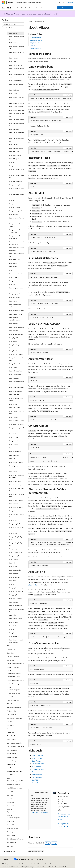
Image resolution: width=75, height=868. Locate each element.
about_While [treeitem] (12, 633)
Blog (32, 864)
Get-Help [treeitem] (10, 722)
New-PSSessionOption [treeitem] (14, 784)
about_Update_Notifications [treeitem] (16, 610)
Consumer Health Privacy (9, 867)
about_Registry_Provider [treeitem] (16, 462)
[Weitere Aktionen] (72, 22)
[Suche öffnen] (64, 3)
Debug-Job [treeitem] (10, 660)
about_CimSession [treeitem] (14, 90)
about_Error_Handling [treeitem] (15, 181)
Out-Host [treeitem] (10, 795)
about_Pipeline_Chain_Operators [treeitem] (17, 412)
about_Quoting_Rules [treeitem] (15, 452)
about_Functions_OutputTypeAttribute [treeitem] (16, 249)
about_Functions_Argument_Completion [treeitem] (16, 237)
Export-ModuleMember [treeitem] (14, 707)
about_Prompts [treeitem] (13, 437)
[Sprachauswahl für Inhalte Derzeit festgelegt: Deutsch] (6, 859)
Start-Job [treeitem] (10, 846)
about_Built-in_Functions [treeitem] (16, 65)
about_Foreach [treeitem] (13, 204)
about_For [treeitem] (12, 200)
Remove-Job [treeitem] (11, 821)
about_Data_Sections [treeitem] (15, 155)
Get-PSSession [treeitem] (11, 739)
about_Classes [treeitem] (13, 93)
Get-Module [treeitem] (11, 732)
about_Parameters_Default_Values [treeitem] (16, 399)
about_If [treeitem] (11, 270)
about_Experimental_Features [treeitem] (16, 190)
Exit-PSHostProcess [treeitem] (13, 700)
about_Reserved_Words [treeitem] (16, 507)
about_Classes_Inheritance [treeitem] (16, 103)
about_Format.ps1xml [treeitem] (15, 207)
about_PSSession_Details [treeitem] (16, 374)
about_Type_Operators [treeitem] (15, 598)
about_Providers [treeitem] (13, 444)
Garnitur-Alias (37, 777)
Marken (49, 867)
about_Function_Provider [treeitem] (16, 211)
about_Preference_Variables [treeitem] (16, 429)
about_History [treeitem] (13, 267)
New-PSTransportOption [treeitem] (14, 788)
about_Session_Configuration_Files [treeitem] (17, 538)
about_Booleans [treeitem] (13, 58)
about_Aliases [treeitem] (13, 33)
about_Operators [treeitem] (14, 351)
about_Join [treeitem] (12, 284)
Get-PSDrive (36, 780)
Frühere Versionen (23, 864)
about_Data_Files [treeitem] (14, 152)
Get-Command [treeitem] (12, 715)
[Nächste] (59, 3)
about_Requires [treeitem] (13, 504)
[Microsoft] (4, 3)
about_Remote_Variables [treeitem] (16, 500)
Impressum (40, 867)
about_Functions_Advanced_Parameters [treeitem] (16, 231)
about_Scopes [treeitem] (13, 520)
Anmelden (70, 2)
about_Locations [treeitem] (14, 301)
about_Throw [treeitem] (12, 581)
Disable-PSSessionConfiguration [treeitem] (14, 672)
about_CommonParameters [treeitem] (17, 134)
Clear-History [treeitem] (11, 649)
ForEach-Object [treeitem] (12, 711)
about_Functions (38, 755)
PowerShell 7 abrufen (65, 8)
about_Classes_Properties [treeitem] (16, 110)
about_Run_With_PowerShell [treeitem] (16, 516)
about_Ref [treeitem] (12, 459)
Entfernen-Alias (37, 775)
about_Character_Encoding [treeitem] (16, 85)
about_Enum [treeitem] (12, 166)
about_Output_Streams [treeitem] (16, 354)
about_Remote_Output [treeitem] (15, 485)
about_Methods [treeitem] (13, 324)
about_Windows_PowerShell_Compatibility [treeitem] (16, 641)
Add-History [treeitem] (11, 646)
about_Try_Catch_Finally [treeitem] (16, 588)
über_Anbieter (37, 761)
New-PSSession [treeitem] (12, 775)
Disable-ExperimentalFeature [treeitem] (16, 664)
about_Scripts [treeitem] (13, 533)
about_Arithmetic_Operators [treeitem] (16, 38)
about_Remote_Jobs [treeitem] (15, 481)
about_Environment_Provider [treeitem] (16, 171)
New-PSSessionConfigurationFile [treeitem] (15, 780)
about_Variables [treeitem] (13, 622)
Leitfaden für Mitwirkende (40, 813)
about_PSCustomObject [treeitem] (16, 364)
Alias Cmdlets (34, 45)
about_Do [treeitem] (12, 162)
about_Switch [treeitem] (13, 566)
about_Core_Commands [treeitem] (16, 148)
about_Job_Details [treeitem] (14, 277)
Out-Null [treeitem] (10, 799)
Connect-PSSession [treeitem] (13, 656)
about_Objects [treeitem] (13, 341)
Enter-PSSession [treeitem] (12, 697)
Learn (30, 21)
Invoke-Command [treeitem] (12, 757)
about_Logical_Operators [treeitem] (16, 314)
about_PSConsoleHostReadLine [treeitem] (16, 359)
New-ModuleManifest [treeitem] (14, 768)
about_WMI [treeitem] (12, 626)
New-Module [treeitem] (11, 764)
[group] (51, 152)
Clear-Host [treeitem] (10, 653)
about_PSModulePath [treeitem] (15, 371)
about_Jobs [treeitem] (12, 281)
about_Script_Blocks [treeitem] (15, 524)
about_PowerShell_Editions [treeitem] (17, 424)
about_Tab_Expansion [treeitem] (15, 570)
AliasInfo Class (33, 585)
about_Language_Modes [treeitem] (16, 294)
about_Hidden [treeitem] (13, 263)
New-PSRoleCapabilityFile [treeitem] (15, 771)
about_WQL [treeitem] (12, 629)
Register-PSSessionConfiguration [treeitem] (14, 816)
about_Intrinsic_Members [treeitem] (16, 274)
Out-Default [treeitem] (11, 792)
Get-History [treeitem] (11, 725)
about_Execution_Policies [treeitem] (16, 185)
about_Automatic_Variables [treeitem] (16, 53)
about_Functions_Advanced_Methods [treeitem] (16, 225)
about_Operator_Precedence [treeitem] (16, 346)
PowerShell (38, 21)
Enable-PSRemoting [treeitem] (13, 684)
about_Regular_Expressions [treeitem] (16, 467)
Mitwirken (40, 864)
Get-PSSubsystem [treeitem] (12, 750)
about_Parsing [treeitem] (13, 404)
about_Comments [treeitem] (14, 129)
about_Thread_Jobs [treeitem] (14, 577)
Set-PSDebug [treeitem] (11, 835)
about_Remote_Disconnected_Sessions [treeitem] (16, 476)
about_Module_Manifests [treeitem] (16, 327)
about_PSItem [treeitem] (13, 367)
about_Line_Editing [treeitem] (14, 297)
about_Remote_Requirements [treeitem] (16, 489)
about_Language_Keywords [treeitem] (16, 289)
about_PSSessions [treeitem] (14, 378)
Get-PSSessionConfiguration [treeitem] (16, 746)
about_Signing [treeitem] (13, 549)
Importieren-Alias (38, 769)
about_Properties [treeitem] (14, 441)
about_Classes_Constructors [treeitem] (16, 98)
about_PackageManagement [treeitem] (17, 383)
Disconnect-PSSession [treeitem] (14, 677)
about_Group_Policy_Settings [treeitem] (16, 255)
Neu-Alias (35, 772)
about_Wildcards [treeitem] (14, 636)
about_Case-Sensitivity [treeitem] (15, 80)
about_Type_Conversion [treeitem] (16, 595)
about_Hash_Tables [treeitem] (14, 260)
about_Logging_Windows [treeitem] (16, 311)
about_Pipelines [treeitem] (13, 417)
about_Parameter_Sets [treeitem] (15, 391)
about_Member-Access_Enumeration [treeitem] (15, 319)
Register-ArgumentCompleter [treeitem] (13, 810)
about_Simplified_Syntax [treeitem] (16, 552)
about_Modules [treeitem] (13, 331)
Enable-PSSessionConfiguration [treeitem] (14, 689)
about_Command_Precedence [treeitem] (16, 115)
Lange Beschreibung (36, 40)
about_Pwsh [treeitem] (12, 448)
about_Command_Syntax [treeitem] (16, 120)
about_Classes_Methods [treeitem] (16, 107)
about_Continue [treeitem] (13, 144)
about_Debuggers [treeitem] (14, 159)
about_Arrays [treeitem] (13, 42)
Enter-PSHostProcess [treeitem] (13, 693)
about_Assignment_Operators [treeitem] (16, 47)
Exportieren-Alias (38, 764)
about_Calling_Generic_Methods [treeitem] (17, 76)
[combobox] (13, 24)
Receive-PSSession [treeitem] (13, 806)
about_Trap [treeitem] (12, 584)
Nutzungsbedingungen (27, 867)
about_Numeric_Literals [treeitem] (16, 334)
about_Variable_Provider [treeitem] (16, 619)
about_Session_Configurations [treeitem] (17, 544)
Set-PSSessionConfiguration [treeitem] (15, 839)
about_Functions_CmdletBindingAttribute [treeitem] (16, 243)
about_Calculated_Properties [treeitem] (16, 70)
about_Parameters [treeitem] (14, 395)
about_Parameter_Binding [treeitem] (16, 387)
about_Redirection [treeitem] (14, 455)
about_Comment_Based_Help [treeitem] (16, 124)
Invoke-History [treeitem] (11, 761)
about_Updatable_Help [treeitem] (15, 606)
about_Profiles (37, 758)
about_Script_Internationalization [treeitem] (17, 529)
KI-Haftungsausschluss (8, 864)
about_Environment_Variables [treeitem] (16, 177)
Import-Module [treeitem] (12, 754)
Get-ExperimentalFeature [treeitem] (14, 718)
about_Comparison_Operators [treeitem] (16, 140)
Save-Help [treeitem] (10, 832)
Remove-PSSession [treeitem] (13, 828)
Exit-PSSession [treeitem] (11, 704)
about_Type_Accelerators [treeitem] (16, 591)
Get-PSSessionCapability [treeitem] (14, 743)
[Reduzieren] (24, 20)
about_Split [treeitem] (12, 563)
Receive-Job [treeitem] (11, 802)
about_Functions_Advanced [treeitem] (16, 219)
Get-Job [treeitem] (9, 729)
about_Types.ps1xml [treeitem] (14, 602)
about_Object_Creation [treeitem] (15, 338)
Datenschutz (49, 864)
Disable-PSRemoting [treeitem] (13, 667)
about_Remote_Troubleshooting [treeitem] (17, 495)
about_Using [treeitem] (12, 615)
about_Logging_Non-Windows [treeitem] (15, 306)
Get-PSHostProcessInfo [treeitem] (14, 736)
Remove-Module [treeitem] (12, 825)
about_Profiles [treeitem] (13, 434)
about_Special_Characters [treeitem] (16, 556)
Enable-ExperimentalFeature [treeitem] (15, 680)
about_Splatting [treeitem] (13, 559)
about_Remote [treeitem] (13, 472)
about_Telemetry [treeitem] (14, 574)
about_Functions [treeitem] (14, 214)
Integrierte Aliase (35, 43)
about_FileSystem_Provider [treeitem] (16, 196)
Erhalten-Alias (37, 766)
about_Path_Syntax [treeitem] (14, 408)
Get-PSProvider (37, 783)
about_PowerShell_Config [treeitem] (16, 421)
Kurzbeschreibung (35, 38)
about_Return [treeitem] (13, 511)
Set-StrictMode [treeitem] (12, 842)
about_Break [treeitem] (12, 61)
